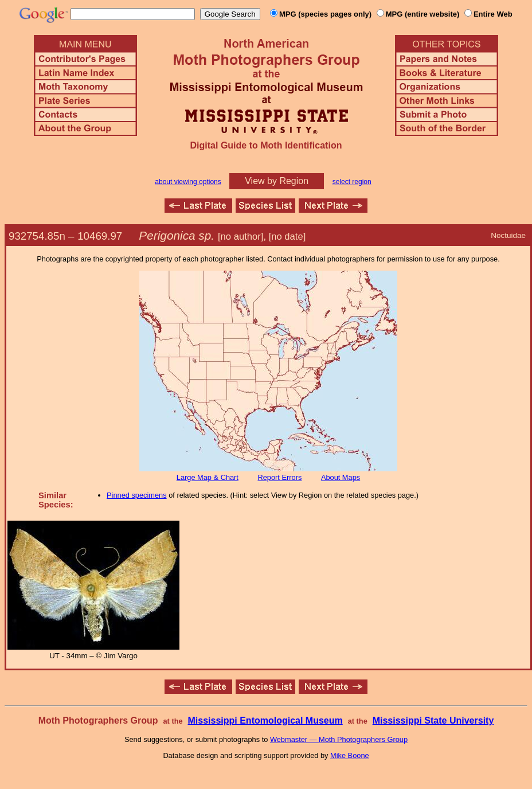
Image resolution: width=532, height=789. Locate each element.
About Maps (341, 477)
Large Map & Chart (208, 477)
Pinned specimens (137, 495)
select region (352, 182)
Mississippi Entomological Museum (265, 720)
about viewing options (188, 182)
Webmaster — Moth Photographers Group (339, 739)
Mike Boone (350, 755)
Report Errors (280, 477)
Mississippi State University (433, 720)
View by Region (277, 181)
